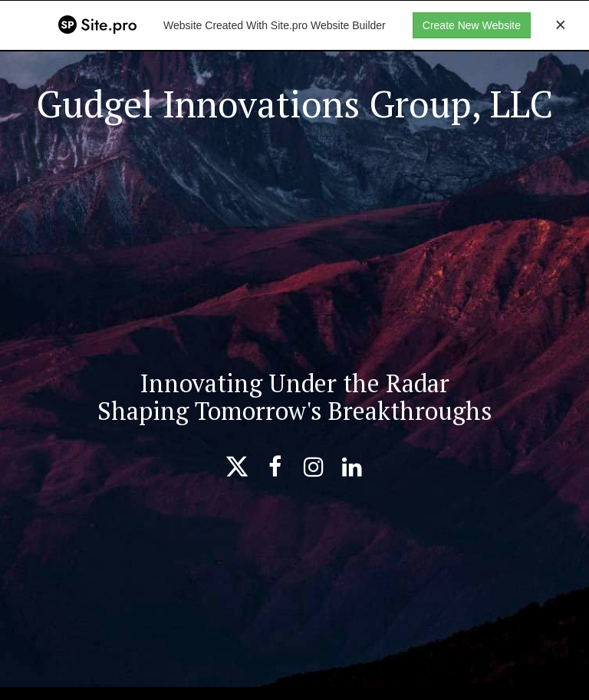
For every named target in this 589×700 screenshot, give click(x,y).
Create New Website (472, 25)
